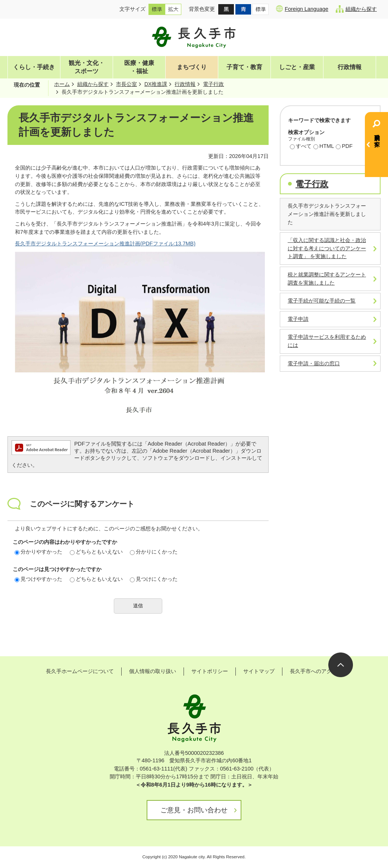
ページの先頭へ (341, 665)
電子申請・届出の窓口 (314, 363)
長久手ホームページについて (80, 671)
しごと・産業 (297, 67)
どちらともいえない (96, 552)
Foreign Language (302, 9)
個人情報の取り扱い (153, 671)
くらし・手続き (34, 67)
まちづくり (192, 67)
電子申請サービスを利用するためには (327, 341)
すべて (301, 147)
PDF (344, 147)
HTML (324, 147)
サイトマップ (259, 671)
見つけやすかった (38, 579)
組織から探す (356, 9)
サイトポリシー (210, 671)
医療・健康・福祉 (139, 67)
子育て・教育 (244, 67)
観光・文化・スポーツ (87, 67)
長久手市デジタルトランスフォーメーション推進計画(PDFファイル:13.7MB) (105, 244)
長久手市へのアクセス (316, 671)
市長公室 (126, 84)
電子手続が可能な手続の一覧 (322, 301)
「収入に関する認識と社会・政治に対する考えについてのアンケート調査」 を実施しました (327, 248)
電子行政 (213, 84)
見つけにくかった (154, 579)
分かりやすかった (38, 552)
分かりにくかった (154, 552)
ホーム (62, 84)
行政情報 (350, 67)
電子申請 (298, 319)
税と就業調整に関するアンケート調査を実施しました (327, 279)
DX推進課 (156, 84)
